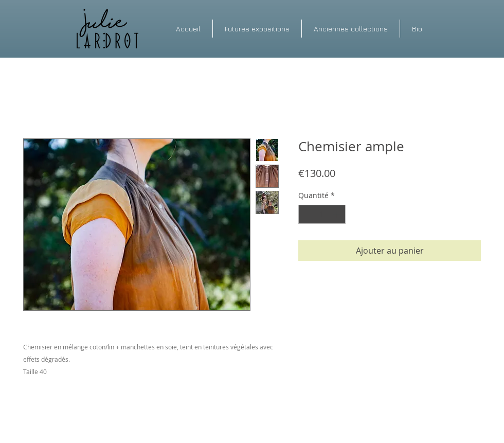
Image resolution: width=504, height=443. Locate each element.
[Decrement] (306, 214)
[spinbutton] (322, 214)
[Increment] (338, 214)
